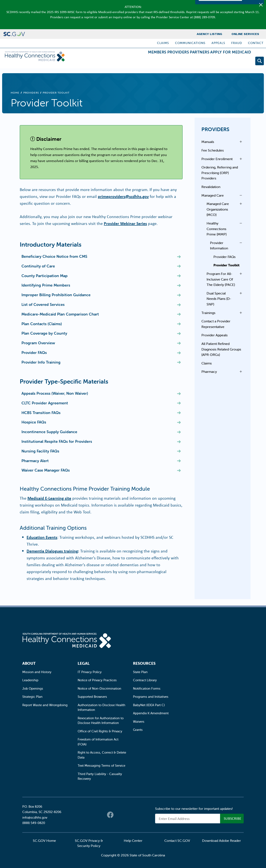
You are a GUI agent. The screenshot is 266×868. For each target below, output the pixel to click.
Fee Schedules (213, 150)
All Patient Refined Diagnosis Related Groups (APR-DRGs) (221, 349)
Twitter (119, 815)
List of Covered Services (43, 304)
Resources (144, 663)
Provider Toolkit (226, 265)
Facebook (110, 815)
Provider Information (219, 246)
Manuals (208, 142)
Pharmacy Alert (35, 461)
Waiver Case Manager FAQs (46, 470)
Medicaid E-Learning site (49, 498)
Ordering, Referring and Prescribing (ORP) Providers (220, 173)
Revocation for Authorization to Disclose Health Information (101, 721)
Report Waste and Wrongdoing (45, 705)
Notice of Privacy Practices (97, 680)
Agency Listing (209, 34)
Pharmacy (209, 372)
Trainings (208, 313)
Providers (161, 62)
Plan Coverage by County (44, 333)
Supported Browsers (92, 697)
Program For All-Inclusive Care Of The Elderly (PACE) (221, 279)
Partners (189, 62)
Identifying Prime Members (46, 285)
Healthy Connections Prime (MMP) (217, 229)
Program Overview (38, 343)
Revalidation (211, 187)
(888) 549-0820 (34, 823)
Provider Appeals (215, 335)
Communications (190, 43)
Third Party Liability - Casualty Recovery (100, 776)
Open (240, 142)
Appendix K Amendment (151, 713)
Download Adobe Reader (221, 841)
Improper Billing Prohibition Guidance (56, 295)
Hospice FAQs (34, 422)
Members (133, 62)
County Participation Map (45, 276)
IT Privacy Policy (90, 672)
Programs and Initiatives (151, 697)
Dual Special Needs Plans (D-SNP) (219, 299)
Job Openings (33, 688)
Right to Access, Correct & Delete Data (102, 755)
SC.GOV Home (44, 841)
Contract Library (145, 680)
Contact (256, 43)
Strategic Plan (32, 697)
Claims (163, 43)
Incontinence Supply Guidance (49, 432)
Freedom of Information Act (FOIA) (98, 742)
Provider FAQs (34, 353)
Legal (84, 663)
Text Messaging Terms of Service (101, 766)
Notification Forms (147, 688)
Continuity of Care (38, 266)
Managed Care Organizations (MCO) (218, 209)
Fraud (237, 43)
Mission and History (37, 672)
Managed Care (213, 195)
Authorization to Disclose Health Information (101, 707)
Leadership (30, 680)
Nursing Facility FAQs (40, 451)
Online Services (245, 34)
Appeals (218, 43)
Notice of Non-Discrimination (99, 688)
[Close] (261, 5)
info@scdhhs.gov (35, 817)
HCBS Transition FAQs (41, 413)
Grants (138, 730)
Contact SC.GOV (177, 841)
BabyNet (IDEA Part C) (149, 705)
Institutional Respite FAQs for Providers (57, 441)
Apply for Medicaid (227, 62)
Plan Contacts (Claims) (42, 324)
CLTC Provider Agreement (45, 403)
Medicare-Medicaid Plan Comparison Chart (60, 314)
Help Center (133, 841)
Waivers (139, 722)
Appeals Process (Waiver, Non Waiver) (55, 393)
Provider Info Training (41, 362)
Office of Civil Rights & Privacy (100, 731)
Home (15, 93)
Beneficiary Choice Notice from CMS (54, 256)
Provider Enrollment (217, 159)
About (29, 663)
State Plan (140, 672)
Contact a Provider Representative (216, 324)
